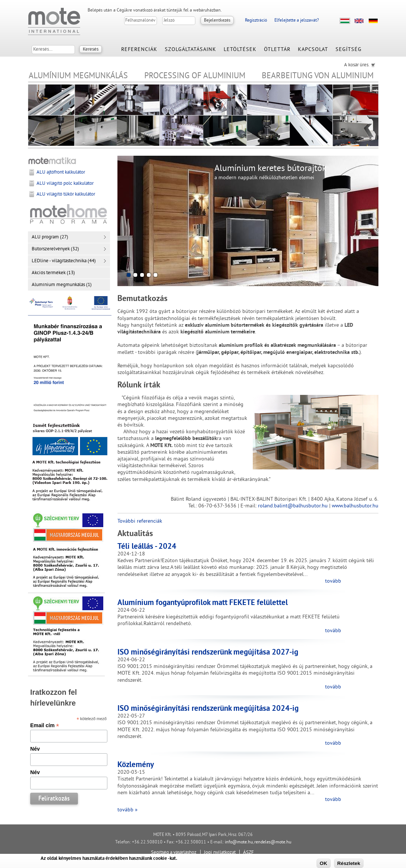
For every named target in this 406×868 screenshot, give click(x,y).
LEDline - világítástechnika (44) (64, 261)
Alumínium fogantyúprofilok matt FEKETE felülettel (203, 603)
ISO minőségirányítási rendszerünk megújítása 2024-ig (208, 709)
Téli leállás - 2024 (147, 547)
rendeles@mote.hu (273, 842)
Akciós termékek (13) (53, 273)
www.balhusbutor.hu (355, 506)
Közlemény (136, 765)
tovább (333, 581)
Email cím (45, 725)
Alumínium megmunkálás (78, 76)
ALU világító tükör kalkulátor (66, 194)
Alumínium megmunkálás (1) (62, 285)
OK (324, 863)
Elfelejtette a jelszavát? (297, 21)
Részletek (349, 863)
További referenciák (140, 521)
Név (35, 749)
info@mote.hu (239, 842)
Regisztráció (256, 21)
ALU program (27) (50, 237)
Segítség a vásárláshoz (174, 853)
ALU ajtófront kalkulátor (61, 172)
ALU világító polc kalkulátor (65, 184)
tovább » (128, 810)
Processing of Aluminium (195, 76)
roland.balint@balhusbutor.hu (293, 506)
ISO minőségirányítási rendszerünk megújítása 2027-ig (208, 653)
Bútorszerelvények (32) (55, 249)
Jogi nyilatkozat (220, 853)
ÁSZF (248, 853)
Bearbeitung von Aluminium (318, 76)
